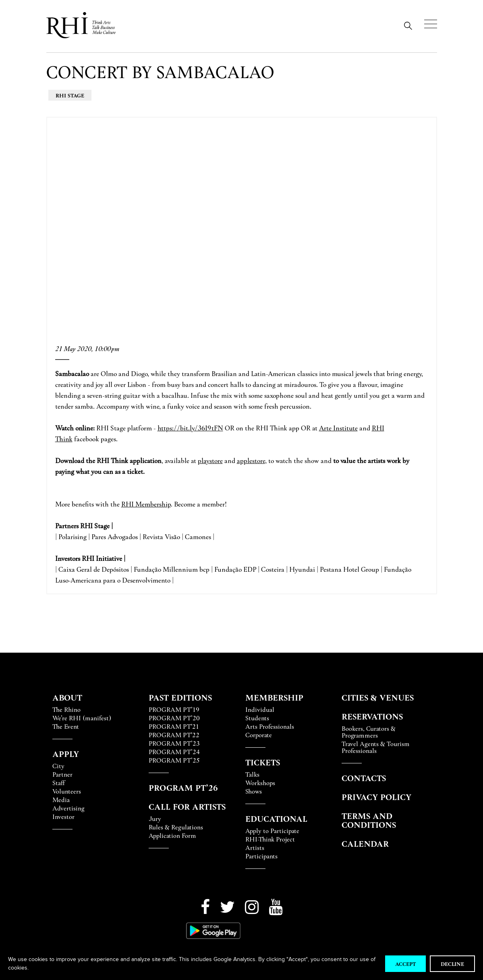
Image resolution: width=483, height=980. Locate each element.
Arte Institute (338, 428)
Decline (452, 964)
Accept (405, 964)
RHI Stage (70, 95)
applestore (251, 460)
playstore (210, 460)
